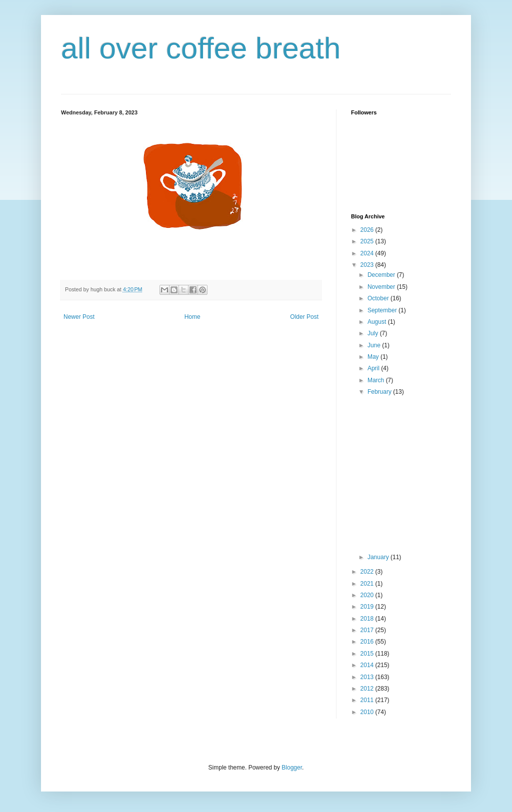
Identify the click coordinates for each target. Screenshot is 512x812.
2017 (368, 630)
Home (192, 317)
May (374, 357)
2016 (368, 642)
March (377, 380)
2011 (368, 700)
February (380, 392)
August (378, 322)
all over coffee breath (201, 48)
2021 (368, 584)
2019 (368, 607)
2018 (368, 619)
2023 (368, 265)
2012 (368, 689)
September (383, 310)
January (379, 557)
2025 (368, 241)
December (382, 275)
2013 (368, 677)
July (374, 333)
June (375, 345)
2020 (368, 595)
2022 (368, 572)
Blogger (292, 768)
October (379, 298)
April (374, 368)
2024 (368, 253)
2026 (368, 230)
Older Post (304, 317)
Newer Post (79, 317)
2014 (368, 665)
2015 (368, 654)
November (382, 287)
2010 (368, 712)
